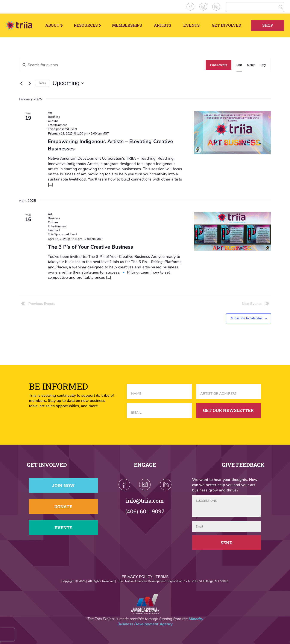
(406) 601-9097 (145, 512)
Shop (268, 25)
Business (54, 117)
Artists (162, 25)
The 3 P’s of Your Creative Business (90, 247)
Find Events (219, 65)
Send (227, 543)
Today (43, 83)
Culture (53, 121)
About (52, 25)
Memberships (127, 25)
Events (191, 25)
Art (50, 113)
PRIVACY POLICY (137, 577)
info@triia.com (145, 501)
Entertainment (57, 125)
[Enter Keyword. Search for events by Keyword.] (112, 65)
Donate (63, 506)
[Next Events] (30, 83)
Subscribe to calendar (246, 318)
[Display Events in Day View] (263, 65)
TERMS (162, 577)
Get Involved (227, 25)
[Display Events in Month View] (251, 65)
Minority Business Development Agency (160, 621)
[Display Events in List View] (239, 65)
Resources (86, 25)
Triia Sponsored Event (63, 129)
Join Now (63, 485)
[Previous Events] (21, 83)
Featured (54, 230)
